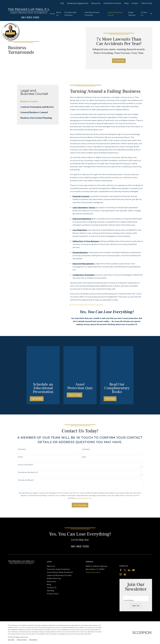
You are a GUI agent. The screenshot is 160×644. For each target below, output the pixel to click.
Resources (96, 3)
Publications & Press (112, 3)
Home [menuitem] (52, 14)
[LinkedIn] (129, 537)
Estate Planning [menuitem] (132, 14)
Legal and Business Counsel (59, 542)
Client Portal (147, 3)
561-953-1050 (30, 17)
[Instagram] (121, 541)
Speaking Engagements (78, 3)
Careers (135, 3)
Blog (126, 3)
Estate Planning (54, 545)
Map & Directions (93, 539)
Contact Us (52, 554)
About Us (51, 533)
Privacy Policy (53, 561)
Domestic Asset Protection (58, 536)
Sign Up (136, 572)
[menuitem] (38, 102)
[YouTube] (133, 537)
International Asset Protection (60, 539)
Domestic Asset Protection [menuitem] (70, 14)
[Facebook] (121, 537)
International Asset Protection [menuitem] (92, 14)
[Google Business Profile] (125, 541)
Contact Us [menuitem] (144, 14)
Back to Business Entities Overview (88, 305)
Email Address (129, 567)
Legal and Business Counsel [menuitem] (115, 14)
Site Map (51, 558)
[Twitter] (125, 537)
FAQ (62, 3)
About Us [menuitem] (59, 14)
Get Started (119, 61)
